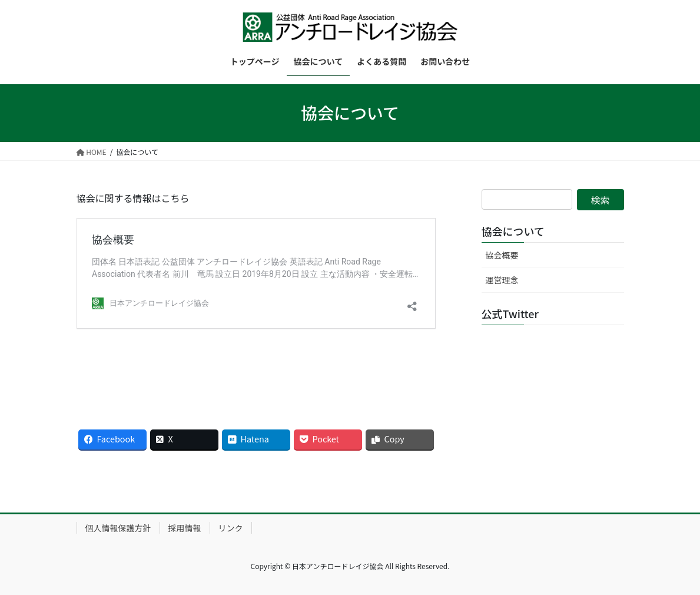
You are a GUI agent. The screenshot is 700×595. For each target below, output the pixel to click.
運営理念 (502, 280)
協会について (513, 231)
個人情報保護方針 (118, 528)
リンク (231, 528)
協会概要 (502, 255)
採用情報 (185, 528)
